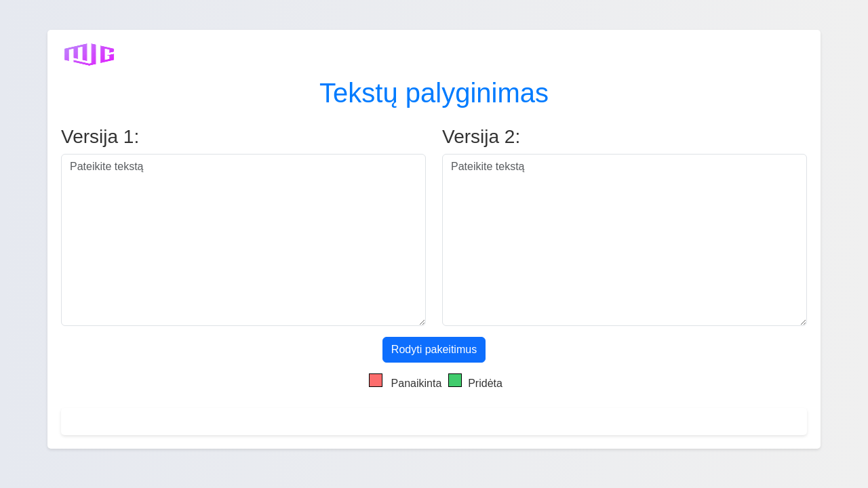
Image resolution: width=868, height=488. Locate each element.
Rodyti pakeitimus (434, 349)
